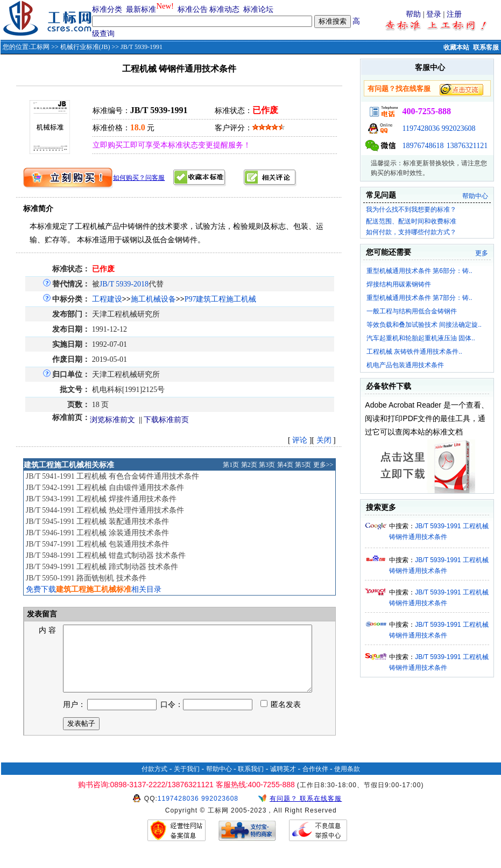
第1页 (231, 465)
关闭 (324, 440)
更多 (482, 253)
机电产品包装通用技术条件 (405, 365)
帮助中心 (475, 196)
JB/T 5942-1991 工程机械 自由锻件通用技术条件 (105, 488)
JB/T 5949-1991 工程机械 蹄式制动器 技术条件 (102, 567)
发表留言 (41, 614)
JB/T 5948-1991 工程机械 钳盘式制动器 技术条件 (106, 555)
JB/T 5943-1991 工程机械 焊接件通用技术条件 (101, 499)
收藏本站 (456, 47)
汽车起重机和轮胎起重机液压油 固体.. (421, 338)
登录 (434, 14)
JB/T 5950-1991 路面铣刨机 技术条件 (86, 578)
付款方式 (154, 782)
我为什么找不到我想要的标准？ (411, 209)
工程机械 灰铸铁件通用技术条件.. (414, 352)
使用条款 (347, 782)
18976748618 (423, 146)
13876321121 (467, 146)
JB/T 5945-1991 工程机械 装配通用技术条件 (97, 521)
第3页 (267, 465)
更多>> (323, 465)
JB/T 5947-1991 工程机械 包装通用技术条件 (97, 544)
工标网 (40, 47)
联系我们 (251, 782)
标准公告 (193, 9)
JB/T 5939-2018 (124, 284)
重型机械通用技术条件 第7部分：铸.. (419, 298)
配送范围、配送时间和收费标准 (411, 221)
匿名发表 (281, 717)
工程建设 (107, 299)
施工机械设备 (153, 299)
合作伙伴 (315, 782)
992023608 (458, 128)
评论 (300, 440)
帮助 (413, 14)
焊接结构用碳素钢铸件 (399, 284)
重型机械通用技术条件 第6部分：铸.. (419, 271)
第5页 (303, 465)
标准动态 (224, 9)
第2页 (249, 465)
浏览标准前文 (112, 420)
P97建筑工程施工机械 (221, 299)
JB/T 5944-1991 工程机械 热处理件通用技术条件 (105, 510)
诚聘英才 (283, 782)
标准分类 (107, 9)
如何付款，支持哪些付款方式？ (411, 232)
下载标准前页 (166, 420)
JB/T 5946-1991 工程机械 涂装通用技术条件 (97, 533)
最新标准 (141, 9)
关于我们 (187, 782)
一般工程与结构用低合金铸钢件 (412, 311)
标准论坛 (258, 9)
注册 (454, 14)
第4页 (285, 465)
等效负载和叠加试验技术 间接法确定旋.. (424, 325)
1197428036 (421, 128)
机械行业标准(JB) (85, 47)
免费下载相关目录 (94, 589)
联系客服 (486, 47)
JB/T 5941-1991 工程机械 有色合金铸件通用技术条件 (112, 476)
